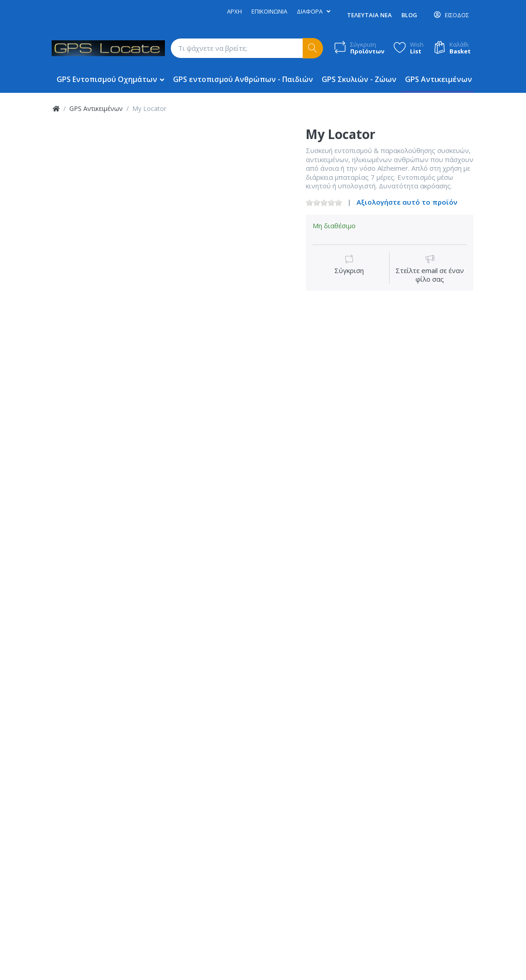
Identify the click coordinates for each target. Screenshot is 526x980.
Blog (409, 15)
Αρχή (234, 11)
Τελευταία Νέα (369, 15)
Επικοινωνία (269, 11)
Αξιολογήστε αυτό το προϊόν (407, 202)
